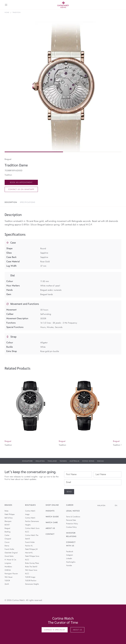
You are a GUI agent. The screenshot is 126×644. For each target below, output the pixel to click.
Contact (50, 534)
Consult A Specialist (55, 630)
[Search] (120, 5)
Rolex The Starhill (31, 567)
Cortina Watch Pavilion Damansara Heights (32, 521)
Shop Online (52, 505)
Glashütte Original (11, 553)
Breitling (8, 532)
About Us (50, 528)
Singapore (27, 461)
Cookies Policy (71, 527)
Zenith (7, 584)
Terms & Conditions (73, 517)
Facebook (70, 552)
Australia (74, 461)
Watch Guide (52, 517)
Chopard (8, 539)
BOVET (7, 525)
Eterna (7, 546)
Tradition (16, 12)
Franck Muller (9, 549)
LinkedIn (69, 558)
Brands (8, 505)
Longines (8, 563)
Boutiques (30, 505)
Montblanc (8, 567)
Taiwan (63, 461)
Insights (50, 511)
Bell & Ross (9, 518)
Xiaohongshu (71, 562)
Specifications (28, 202)
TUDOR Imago (30, 577)
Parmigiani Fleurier (11, 574)
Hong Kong (88, 461)
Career (70, 505)
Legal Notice (73, 511)
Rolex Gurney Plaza (32, 563)
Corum (7, 542)
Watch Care (52, 522)
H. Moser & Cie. (11, 560)
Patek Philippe (10, 514)
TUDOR (7, 581)
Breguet (7, 528)
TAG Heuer (9, 577)
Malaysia (40, 461)
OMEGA (8, 570)
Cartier (7, 535)
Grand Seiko (9, 556)
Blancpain (8, 521)
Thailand (52, 461)
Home (7, 12)
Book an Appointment (21, 182)
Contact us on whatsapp (21, 189)
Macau (101, 461)
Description (11, 202)
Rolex (7, 511)
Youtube (69, 565)
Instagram (70, 555)
